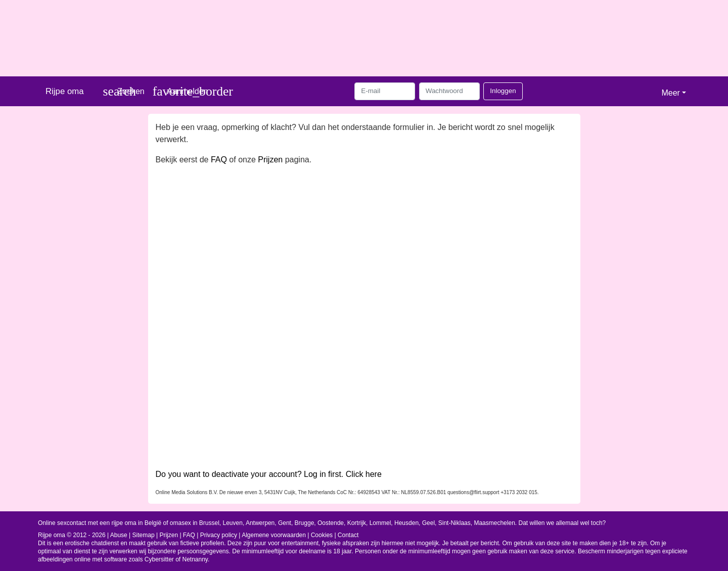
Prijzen (270, 160)
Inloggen (503, 91)
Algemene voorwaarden (274, 535)
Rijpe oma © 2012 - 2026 (72, 535)
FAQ (219, 160)
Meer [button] (670, 93)
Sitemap (144, 535)
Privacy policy (219, 535)
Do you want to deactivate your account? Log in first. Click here (269, 474)
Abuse (119, 535)
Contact (348, 535)
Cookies (322, 535)
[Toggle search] (124, 91)
